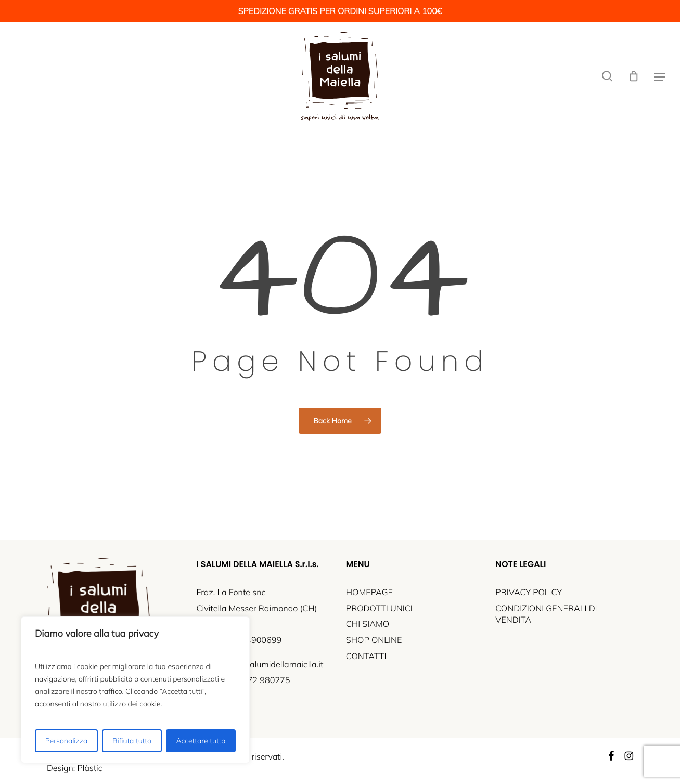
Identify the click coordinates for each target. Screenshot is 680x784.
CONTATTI (366, 657)
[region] (135, 690)
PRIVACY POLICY (529, 593)
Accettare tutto (201, 741)
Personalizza (66, 741)
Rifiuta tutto (132, 741)
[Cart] (634, 76)
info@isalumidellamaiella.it (273, 665)
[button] (660, 77)
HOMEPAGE (369, 593)
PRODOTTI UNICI (379, 609)
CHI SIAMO (368, 624)
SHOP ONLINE (374, 640)
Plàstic (89, 768)
